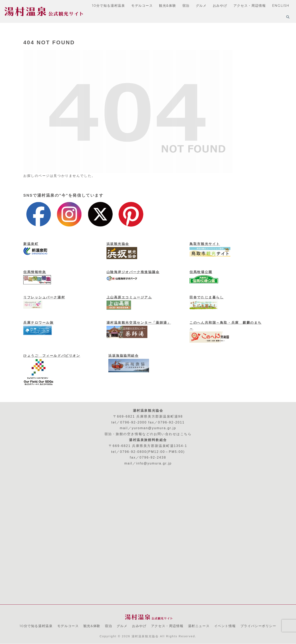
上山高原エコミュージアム (129, 297)
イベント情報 (225, 626)
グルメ (122, 626)
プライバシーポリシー (258, 626)
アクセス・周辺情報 (167, 626)
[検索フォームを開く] (288, 17)
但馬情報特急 (35, 272)
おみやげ (139, 626)
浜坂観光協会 (118, 244)
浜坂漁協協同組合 (123, 356)
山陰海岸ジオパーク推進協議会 (133, 272)
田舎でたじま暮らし (207, 297)
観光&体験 (92, 626)
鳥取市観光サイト (205, 244)
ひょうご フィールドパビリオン (52, 356)
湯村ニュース (199, 626)
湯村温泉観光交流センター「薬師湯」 (139, 323)
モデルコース (68, 626)
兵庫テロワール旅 (38, 323)
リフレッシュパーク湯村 (44, 297)
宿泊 (108, 626)
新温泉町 (31, 244)
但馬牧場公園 (201, 272)
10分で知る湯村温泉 (36, 626)
